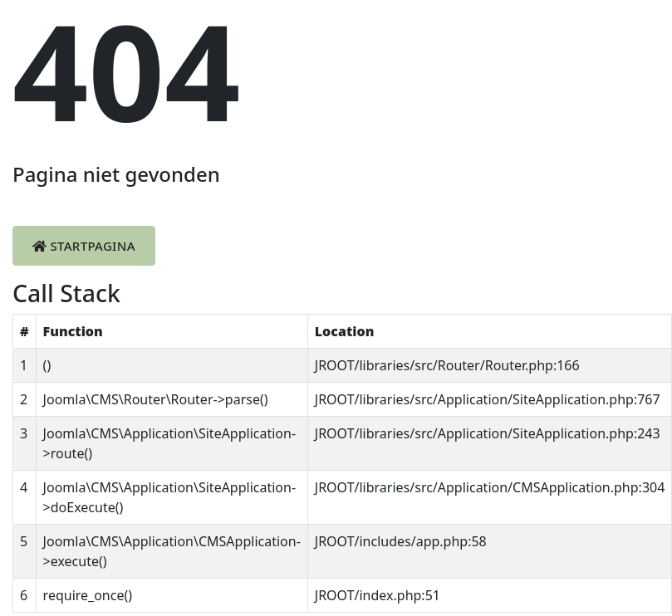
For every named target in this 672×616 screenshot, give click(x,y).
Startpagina (84, 246)
